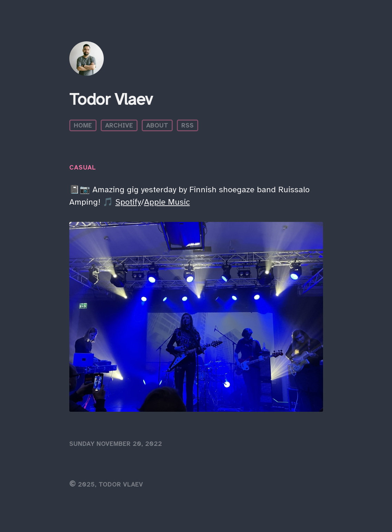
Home (83, 125)
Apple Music (167, 202)
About (157, 125)
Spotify (128, 202)
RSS (188, 125)
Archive (119, 125)
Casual (83, 167)
